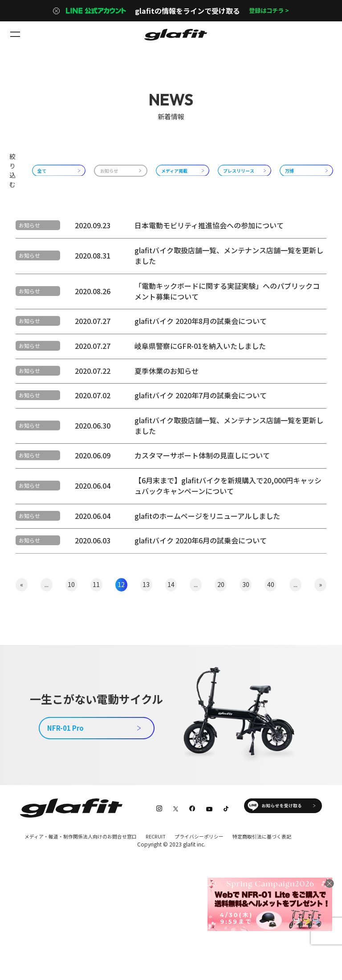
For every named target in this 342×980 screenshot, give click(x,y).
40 (271, 656)
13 (146, 656)
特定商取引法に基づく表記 (52, 919)
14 (171, 656)
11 (96, 656)
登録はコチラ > (269, 11)
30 (246, 656)
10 (71, 656)
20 (221, 656)
